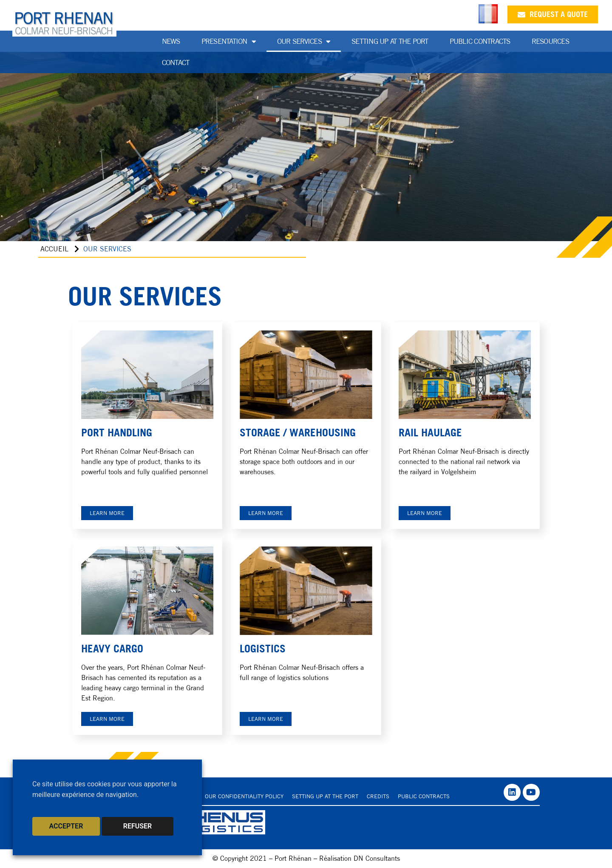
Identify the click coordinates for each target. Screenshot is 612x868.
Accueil (54, 249)
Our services (304, 41)
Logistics (263, 649)
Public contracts (424, 796)
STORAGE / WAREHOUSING (298, 433)
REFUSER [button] (137, 826)
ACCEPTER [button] (66, 826)
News (171, 41)
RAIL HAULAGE (430, 433)
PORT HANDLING (117, 433)
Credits (378, 796)
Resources (550, 41)
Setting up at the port (390, 41)
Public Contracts (480, 41)
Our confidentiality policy (244, 796)
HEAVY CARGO (112, 649)
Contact (176, 63)
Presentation (229, 41)
